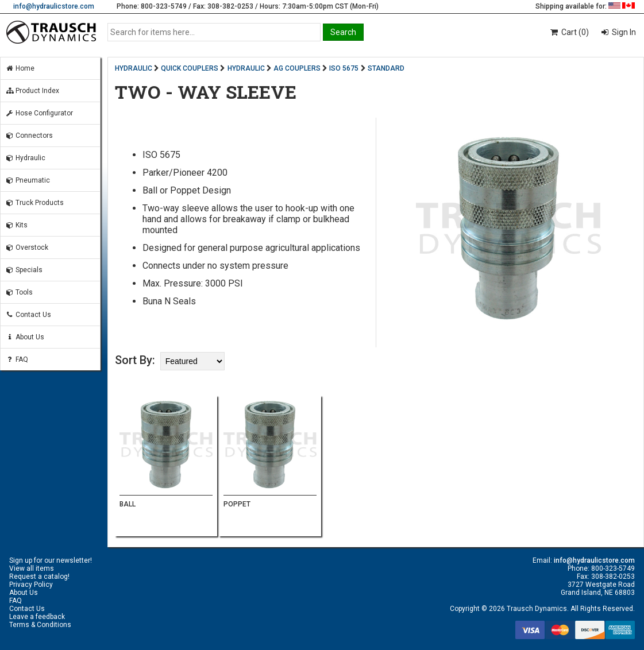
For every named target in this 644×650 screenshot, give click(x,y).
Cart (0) (569, 32)
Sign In (623, 32)
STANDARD (386, 68)
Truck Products (34, 203)
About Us (25, 337)
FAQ (17, 359)
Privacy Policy (31, 585)
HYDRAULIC (134, 68)
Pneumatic (28, 180)
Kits (16, 225)
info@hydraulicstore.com (54, 6)
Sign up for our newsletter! (51, 560)
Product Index (32, 91)
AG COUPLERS (297, 68)
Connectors (29, 136)
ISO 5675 (344, 68)
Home (20, 68)
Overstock (27, 247)
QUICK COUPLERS (190, 68)
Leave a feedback (37, 617)
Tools (19, 292)
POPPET (237, 504)
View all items (32, 568)
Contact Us (28, 315)
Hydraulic (25, 158)
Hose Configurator (39, 113)
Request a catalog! (39, 577)
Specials (24, 270)
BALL (128, 504)
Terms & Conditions (40, 625)
